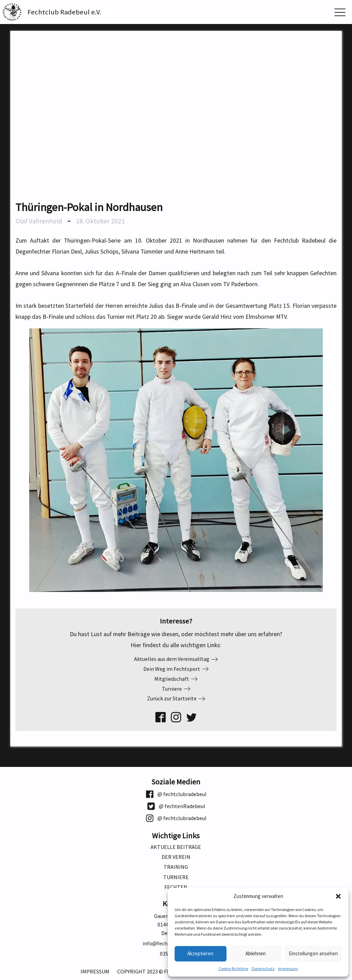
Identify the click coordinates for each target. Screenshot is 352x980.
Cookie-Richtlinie (233, 969)
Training (176, 867)
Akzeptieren (200, 953)
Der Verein (176, 857)
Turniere (176, 877)
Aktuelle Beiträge (176, 847)
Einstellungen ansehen (313, 953)
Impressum (288, 969)
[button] (338, 896)
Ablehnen (256, 953)
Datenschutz (263, 969)
